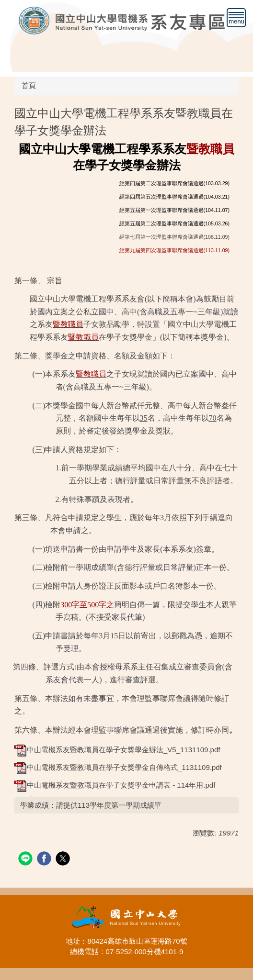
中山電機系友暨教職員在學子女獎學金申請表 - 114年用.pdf (115, 785)
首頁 (29, 85)
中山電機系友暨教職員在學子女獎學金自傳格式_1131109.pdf (118, 767)
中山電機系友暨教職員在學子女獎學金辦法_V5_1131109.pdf (117, 750)
